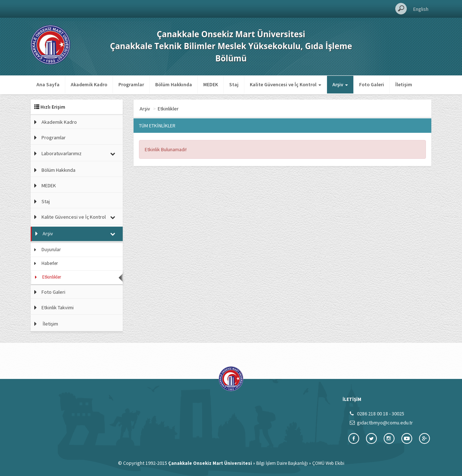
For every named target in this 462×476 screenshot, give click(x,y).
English (421, 9)
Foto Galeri (372, 84)
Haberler (50, 263)
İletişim (404, 84)
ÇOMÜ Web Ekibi (328, 463)
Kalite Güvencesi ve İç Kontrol (74, 217)
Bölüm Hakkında (174, 84)
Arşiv (48, 233)
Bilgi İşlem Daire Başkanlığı (282, 463)
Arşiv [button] (340, 84)
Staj (234, 84)
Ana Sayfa (48, 84)
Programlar (131, 84)
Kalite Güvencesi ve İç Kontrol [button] (286, 84)
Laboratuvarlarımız (62, 153)
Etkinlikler (52, 277)
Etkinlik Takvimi (58, 307)
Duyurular (51, 250)
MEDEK (211, 84)
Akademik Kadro (89, 84)
